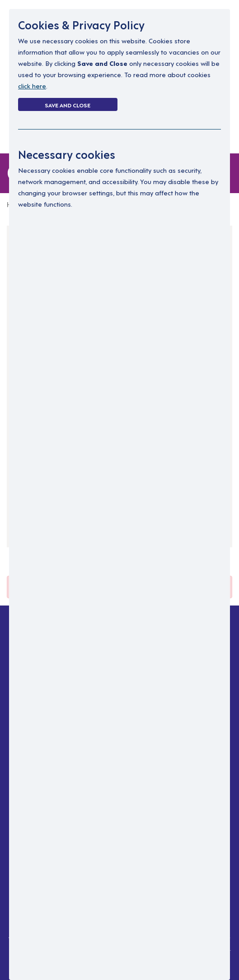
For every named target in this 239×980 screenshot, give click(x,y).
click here (32, 86)
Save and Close (68, 105)
